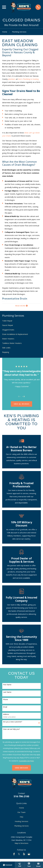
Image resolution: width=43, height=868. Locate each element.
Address (6, 714)
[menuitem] (21, 321)
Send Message (21, 768)
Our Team (21, 812)
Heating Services (21, 821)
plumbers (12, 79)
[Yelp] (24, 854)
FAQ (21, 817)
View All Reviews (21, 404)
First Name (7, 685)
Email (5, 707)
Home (21, 808)
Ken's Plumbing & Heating (28, 79)
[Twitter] (19, 854)
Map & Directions (21, 843)
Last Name (7, 692)
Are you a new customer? (13, 722)
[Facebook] (14, 854)
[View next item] (24, 396)
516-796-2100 (21, 796)
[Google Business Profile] (29, 854)
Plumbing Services (21, 826)
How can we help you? (11, 729)
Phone (6, 700)
